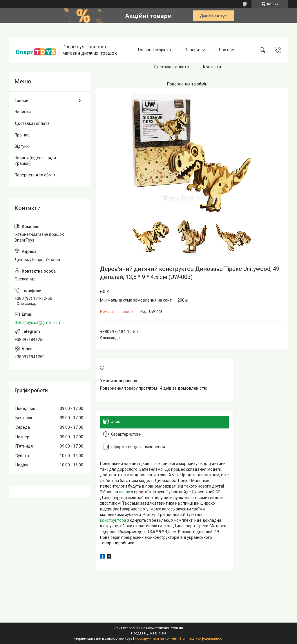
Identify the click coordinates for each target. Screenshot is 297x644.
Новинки (23, 112)
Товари (192, 50)
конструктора (113, 520)
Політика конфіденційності (202, 638)
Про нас (226, 50)
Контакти (212, 67)
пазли (125, 492)
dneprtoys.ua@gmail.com (38, 322)
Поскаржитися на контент (156, 638)
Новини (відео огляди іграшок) (35, 161)
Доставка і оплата (171, 67)
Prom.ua (176, 628)
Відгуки (22, 146)
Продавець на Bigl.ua (149, 633)
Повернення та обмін (187, 84)
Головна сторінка (154, 50)
